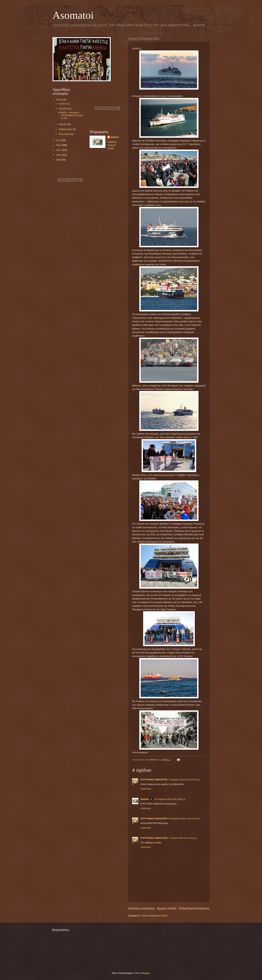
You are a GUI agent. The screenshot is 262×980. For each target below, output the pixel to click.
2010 (59, 155)
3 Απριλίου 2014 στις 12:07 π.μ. (184, 780)
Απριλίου (64, 109)
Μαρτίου (63, 124)
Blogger (146, 973)
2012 (59, 145)
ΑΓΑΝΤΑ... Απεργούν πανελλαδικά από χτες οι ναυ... (71, 115)
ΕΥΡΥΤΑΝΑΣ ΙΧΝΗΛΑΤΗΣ (154, 780)
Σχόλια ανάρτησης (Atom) (155, 916)
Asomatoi (73, 15)
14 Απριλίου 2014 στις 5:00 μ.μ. (170, 799)
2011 (59, 150)
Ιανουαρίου (65, 134)
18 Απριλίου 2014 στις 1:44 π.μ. (184, 819)
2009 (59, 160)
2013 (59, 140)
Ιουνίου (63, 104)
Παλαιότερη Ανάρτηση (194, 908)
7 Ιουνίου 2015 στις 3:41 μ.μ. (183, 838)
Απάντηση (146, 789)
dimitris (145, 799)
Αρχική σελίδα (167, 908)
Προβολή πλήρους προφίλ (112, 145)
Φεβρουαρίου (66, 129)
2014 (59, 100)
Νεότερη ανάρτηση (141, 908)
